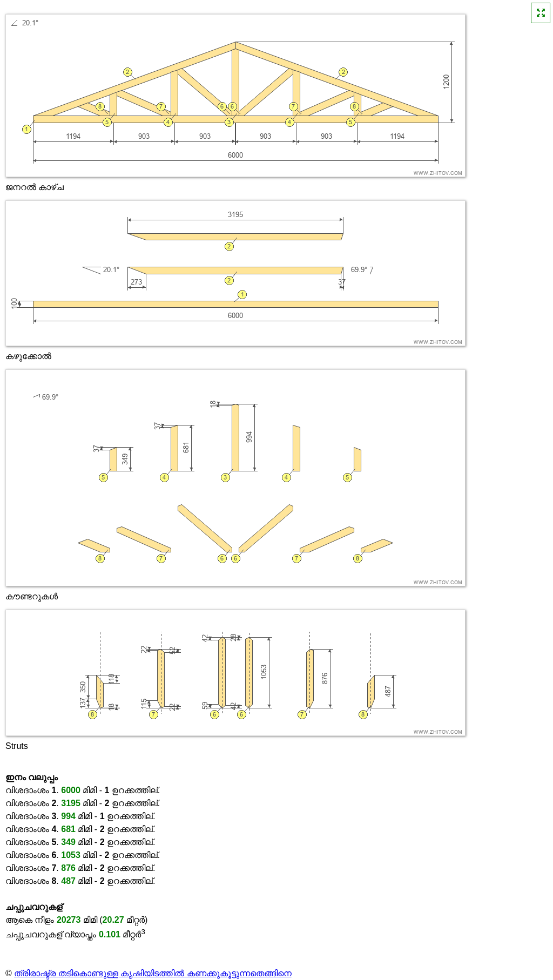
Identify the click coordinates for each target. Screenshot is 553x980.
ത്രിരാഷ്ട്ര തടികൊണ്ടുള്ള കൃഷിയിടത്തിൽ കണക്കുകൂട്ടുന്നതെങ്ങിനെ (153, 973)
